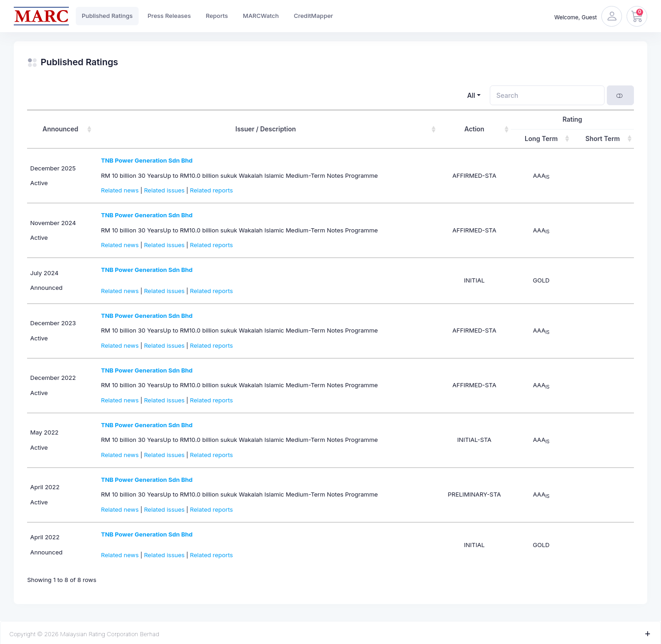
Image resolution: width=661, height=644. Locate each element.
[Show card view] (620, 96)
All (471, 95)
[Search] (547, 96)
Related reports (212, 190)
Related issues (165, 190)
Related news (120, 190)
